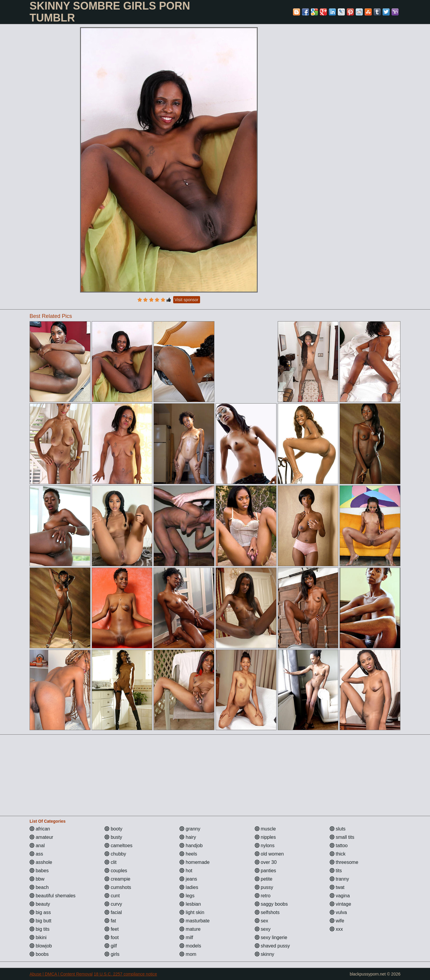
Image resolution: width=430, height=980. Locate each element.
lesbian (190, 904)
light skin (192, 912)
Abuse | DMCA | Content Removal (61, 974)
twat (337, 887)
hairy (188, 837)
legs (187, 896)
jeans (188, 879)
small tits (342, 837)
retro (263, 896)
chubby (115, 854)
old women (269, 854)
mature (190, 929)
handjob (191, 846)
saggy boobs (271, 904)
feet (112, 929)
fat (110, 921)
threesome (344, 862)
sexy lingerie (271, 937)
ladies (189, 887)
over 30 (266, 862)
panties (265, 871)
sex (261, 921)
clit (110, 862)
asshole (41, 862)
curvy (113, 904)
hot (186, 871)
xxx (336, 929)
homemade (195, 862)
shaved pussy (272, 946)
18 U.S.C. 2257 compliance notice (125, 974)
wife (337, 921)
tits (336, 871)
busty (113, 837)
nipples (265, 837)
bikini (38, 937)
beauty (40, 904)
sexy (263, 929)
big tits (40, 929)
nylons (265, 846)
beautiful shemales (53, 896)
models (190, 946)
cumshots (118, 887)
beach (39, 887)
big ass (40, 912)
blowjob (41, 946)
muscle (265, 829)
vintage (340, 904)
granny (190, 829)
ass (36, 854)
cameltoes (118, 846)
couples (116, 871)
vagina (340, 896)
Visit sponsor (187, 300)
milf (186, 937)
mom (188, 954)
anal (37, 846)
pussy (264, 887)
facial (113, 912)
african (40, 829)
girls (112, 954)
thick (338, 854)
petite (264, 879)
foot (112, 937)
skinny (265, 954)
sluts (338, 829)
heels (188, 854)
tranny (339, 879)
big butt (40, 921)
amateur (41, 837)
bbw (37, 879)
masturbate (194, 921)
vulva (338, 912)
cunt (112, 896)
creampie (117, 879)
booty (113, 829)
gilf (111, 946)
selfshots (267, 912)
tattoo (339, 846)
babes (39, 871)
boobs (39, 954)
